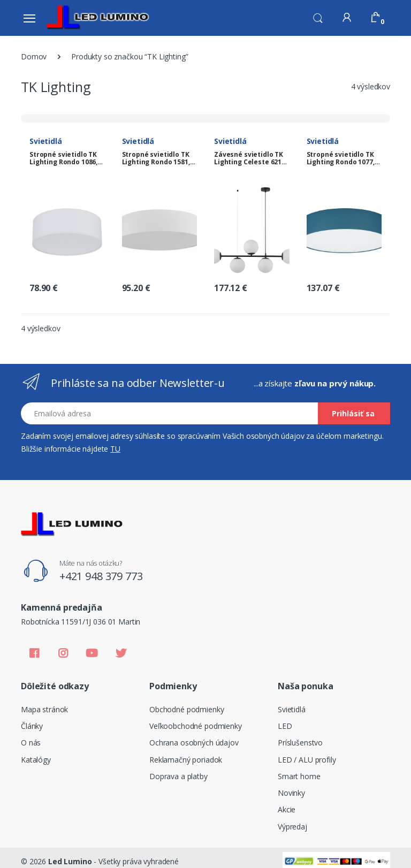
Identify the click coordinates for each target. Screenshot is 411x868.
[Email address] (170, 413)
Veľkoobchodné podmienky (196, 726)
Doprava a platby (178, 776)
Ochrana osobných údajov (194, 743)
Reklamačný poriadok (186, 760)
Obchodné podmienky (187, 709)
